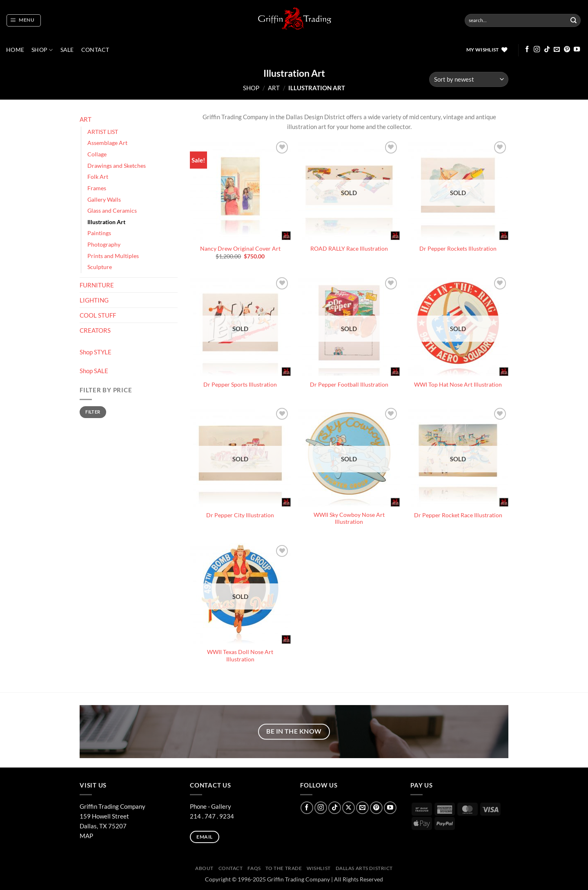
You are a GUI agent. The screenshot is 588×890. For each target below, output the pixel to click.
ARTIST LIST (103, 132)
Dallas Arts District (364, 868)
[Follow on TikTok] (547, 50)
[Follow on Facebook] (527, 50)
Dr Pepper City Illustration (240, 515)
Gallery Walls (104, 200)
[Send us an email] (557, 50)
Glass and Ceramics (112, 211)
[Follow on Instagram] (537, 50)
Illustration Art (106, 222)
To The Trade (284, 868)
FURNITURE (97, 285)
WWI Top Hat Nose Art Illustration (458, 385)
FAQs (254, 868)
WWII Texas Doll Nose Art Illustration (240, 656)
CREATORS (95, 330)
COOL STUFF (98, 315)
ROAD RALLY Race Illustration (349, 249)
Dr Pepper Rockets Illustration (458, 249)
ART (274, 88)
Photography (104, 245)
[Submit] (574, 20)
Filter (93, 412)
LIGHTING (94, 300)
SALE (67, 50)
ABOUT (204, 868)
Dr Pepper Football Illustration (349, 385)
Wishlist (319, 868)
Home (15, 50)
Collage (97, 154)
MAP (86, 836)
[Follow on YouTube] (577, 50)
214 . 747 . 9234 (212, 816)
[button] (23, 20)
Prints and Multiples (113, 256)
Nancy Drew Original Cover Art (240, 249)
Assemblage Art (107, 143)
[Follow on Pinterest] (567, 50)
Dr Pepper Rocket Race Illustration (458, 515)
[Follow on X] (349, 808)
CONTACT (95, 50)
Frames (97, 188)
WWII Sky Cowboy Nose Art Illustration (349, 518)
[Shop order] (469, 79)
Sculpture (100, 267)
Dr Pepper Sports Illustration (240, 385)
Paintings (99, 233)
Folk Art (98, 177)
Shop (42, 50)
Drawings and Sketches (117, 166)
